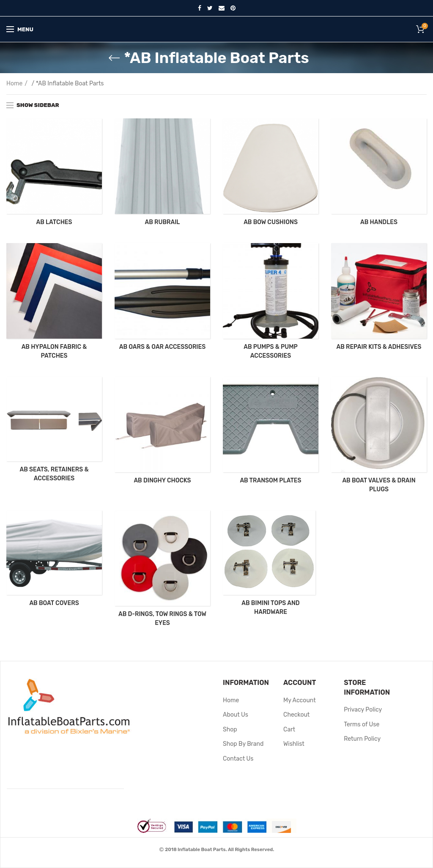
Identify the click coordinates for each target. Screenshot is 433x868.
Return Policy (362, 739)
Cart (289, 730)
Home (14, 84)
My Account (300, 700)
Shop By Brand (243, 744)
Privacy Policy (363, 710)
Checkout (296, 715)
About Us (236, 715)
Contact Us (238, 759)
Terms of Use (362, 724)
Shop (230, 730)
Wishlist (294, 744)
